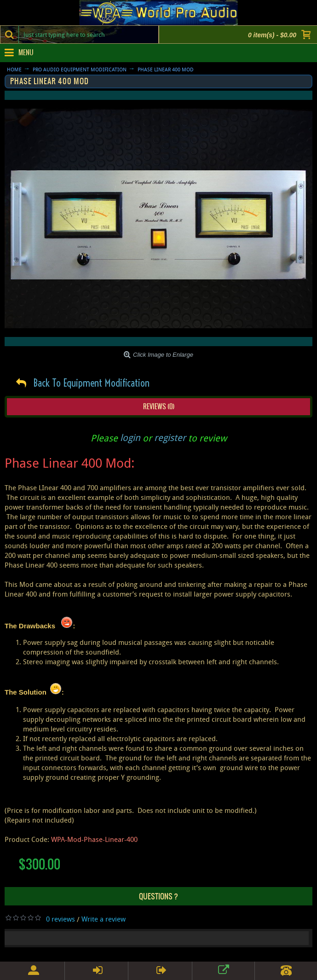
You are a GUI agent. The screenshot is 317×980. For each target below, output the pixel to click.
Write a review (104, 919)
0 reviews (61, 919)
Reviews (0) (159, 406)
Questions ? (158, 896)
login (130, 438)
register (170, 438)
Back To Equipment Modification (91, 383)
